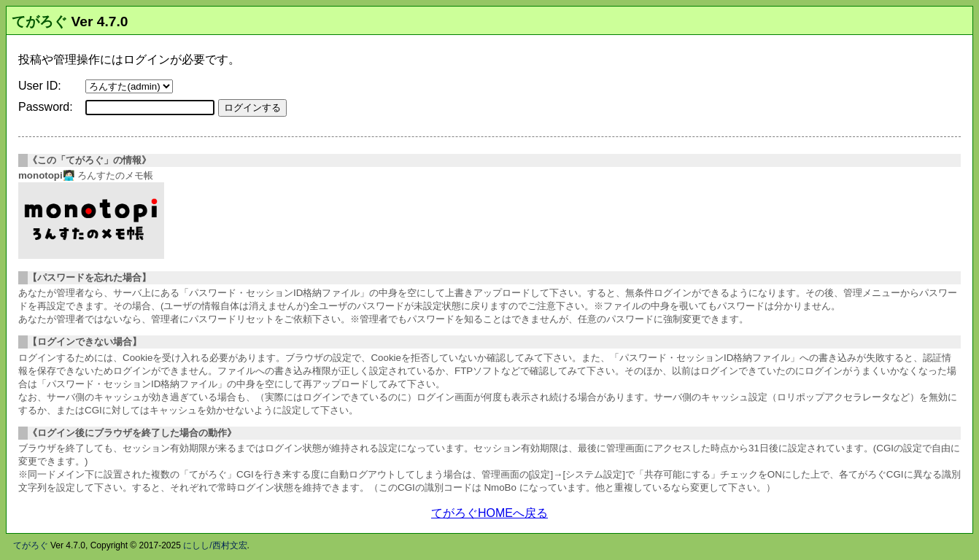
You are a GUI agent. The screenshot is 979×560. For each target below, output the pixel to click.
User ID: (40, 86)
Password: (46, 107)
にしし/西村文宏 (215, 545)
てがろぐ (39, 22)
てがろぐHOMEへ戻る (489, 513)
